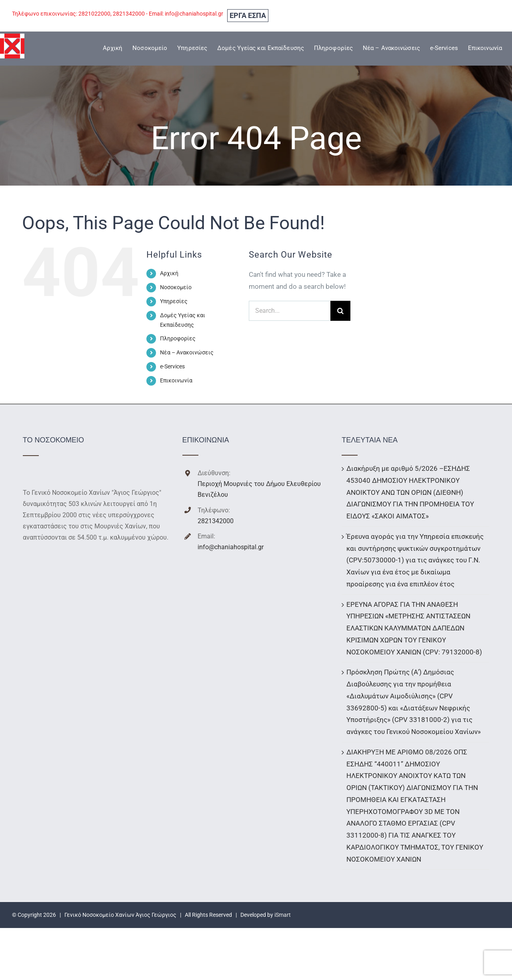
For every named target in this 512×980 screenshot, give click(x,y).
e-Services (172, 366)
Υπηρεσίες (174, 301)
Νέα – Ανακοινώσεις (187, 352)
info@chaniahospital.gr (231, 547)
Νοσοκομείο (176, 287)
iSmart (283, 915)
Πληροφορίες (178, 338)
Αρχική (169, 273)
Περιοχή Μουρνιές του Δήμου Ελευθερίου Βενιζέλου (259, 489)
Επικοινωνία (176, 380)
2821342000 (216, 521)
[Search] (340, 311)
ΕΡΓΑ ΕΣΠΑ (248, 15)
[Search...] (290, 311)
